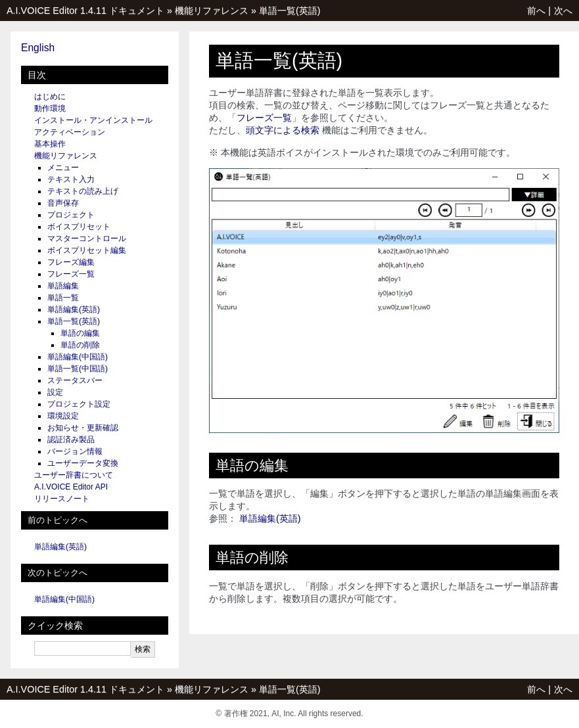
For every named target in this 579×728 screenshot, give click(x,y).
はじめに (50, 97)
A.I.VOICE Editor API (71, 487)
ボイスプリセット (79, 227)
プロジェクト (71, 215)
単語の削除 (80, 345)
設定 (55, 392)
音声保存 (63, 203)
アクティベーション (70, 132)
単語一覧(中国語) (78, 369)
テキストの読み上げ (83, 191)
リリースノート (62, 499)
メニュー (63, 168)
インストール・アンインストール (93, 120)
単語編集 (63, 286)
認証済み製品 (71, 440)
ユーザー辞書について (74, 475)
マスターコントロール (87, 239)
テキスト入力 (71, 179)
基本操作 (50, 144)
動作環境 (50, 108)
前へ (536, 11)
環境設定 (63, 416)
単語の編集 (80, 333)
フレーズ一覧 (71, 274)
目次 (37, 75)
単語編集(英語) (74, 309)
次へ (563, 11)
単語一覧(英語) (290, 11)
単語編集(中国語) (78, 357)
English (38, 48)
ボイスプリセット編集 (87, 250)
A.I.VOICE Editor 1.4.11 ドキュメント (85, 11)
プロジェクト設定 (79, 404)
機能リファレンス (212, 11)
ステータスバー (75, 380)
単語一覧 (63, 298)
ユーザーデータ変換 (83, 463)
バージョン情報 (75, 451)
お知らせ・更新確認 (83, 428)
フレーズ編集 (71, 262)
